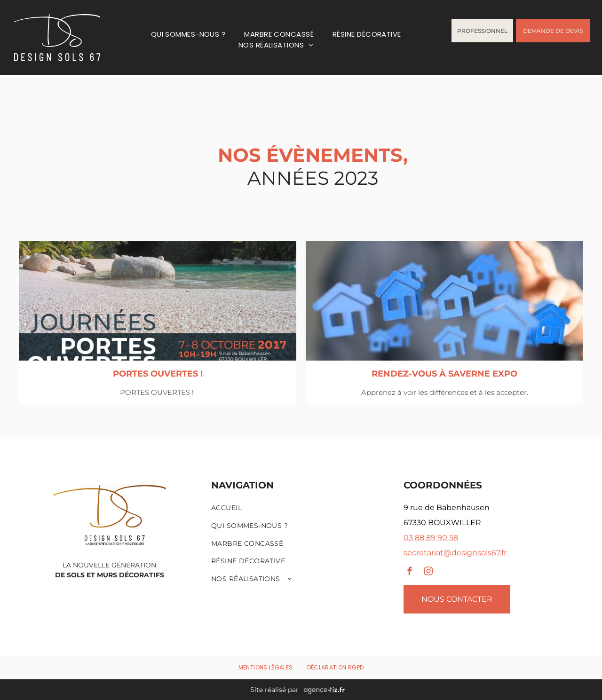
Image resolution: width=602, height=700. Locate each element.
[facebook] (410, 573)
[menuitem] (188, 34)
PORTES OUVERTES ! (158, 374)
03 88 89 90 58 (431, 538)
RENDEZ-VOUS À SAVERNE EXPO (444, 374)
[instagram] (429, 573)
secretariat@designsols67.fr (455, 553)
